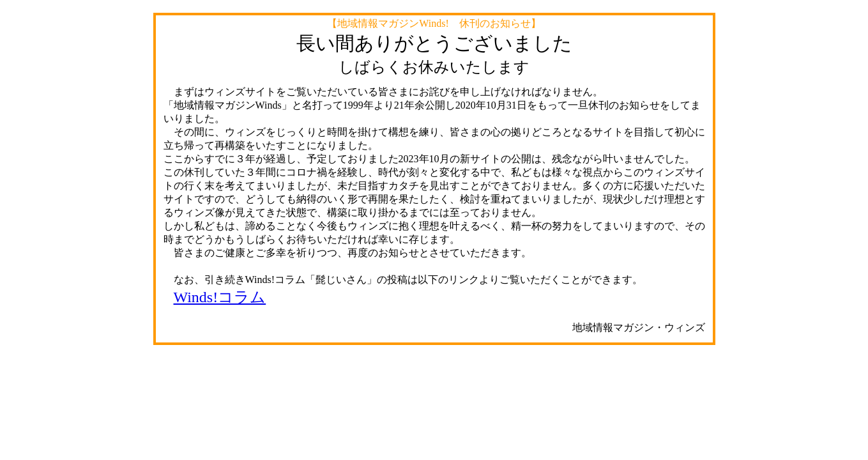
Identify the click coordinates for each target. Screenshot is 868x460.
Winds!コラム (220, 297)
